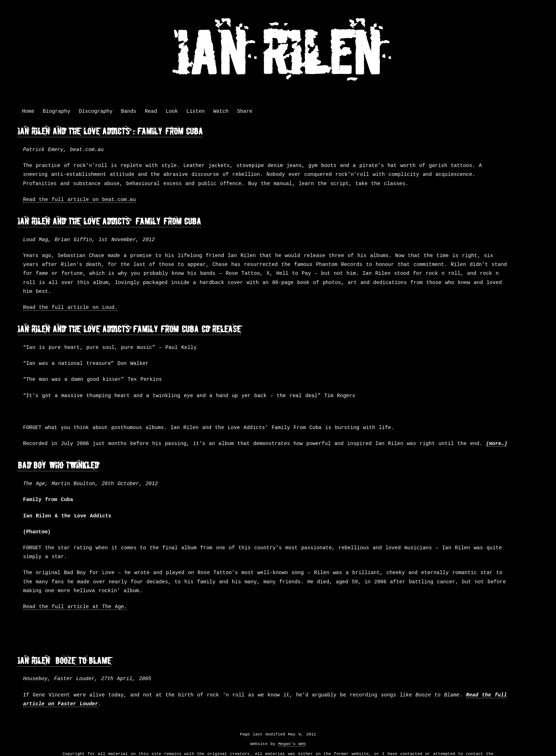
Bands (129, 112)
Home (28, 112)
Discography (96, 112)
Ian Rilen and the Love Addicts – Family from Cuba (109, 221)
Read (151, 112)
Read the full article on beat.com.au (79, 200)
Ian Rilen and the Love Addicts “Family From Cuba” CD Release (129, 329)
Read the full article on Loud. (70, 308)
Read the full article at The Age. (75, 607)
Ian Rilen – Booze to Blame (64, 661)
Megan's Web (292, 744)
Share (245, 112)
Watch (221, 112)
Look (172, 112)
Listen (196, 112)
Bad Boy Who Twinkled (58, 465)
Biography (57, 112)
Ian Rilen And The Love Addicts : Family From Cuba (110, 131)
